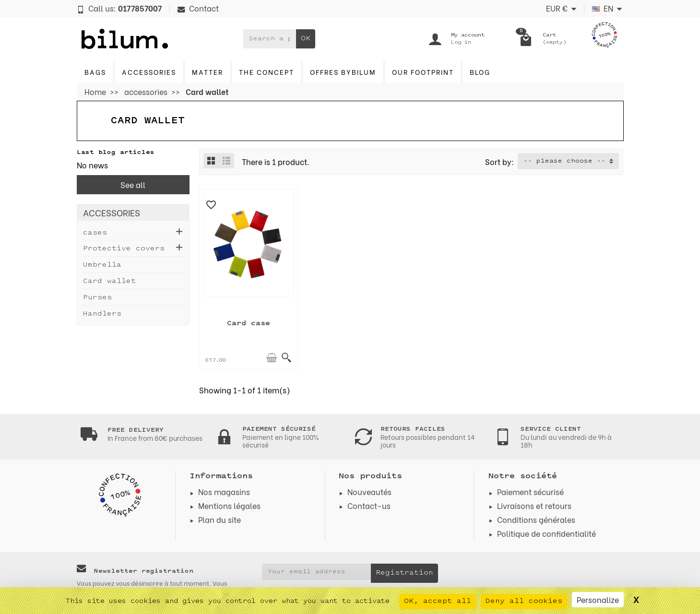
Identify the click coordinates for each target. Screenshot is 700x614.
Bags (95, 72)
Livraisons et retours (534, 505)
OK (306, 39)
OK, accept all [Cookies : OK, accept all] (438, 601)
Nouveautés (369, 491)
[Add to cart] (272, 358)
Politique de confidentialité (546, 533)
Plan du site (219, 519)
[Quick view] (286, 358)
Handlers (102, 314)
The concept (267, 72)
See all (133, 184)
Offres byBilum (343, 72)
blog (480, 72)
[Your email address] (316, 572)
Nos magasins (224, 491)
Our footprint (423, 72)
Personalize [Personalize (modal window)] (598, 599)
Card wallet (109, 281)
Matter (208, 72)
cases (95, 233)
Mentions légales (229, 505)
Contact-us (369, 505)
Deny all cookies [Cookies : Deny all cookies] (524, 601)
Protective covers (124, 249)
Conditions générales (536, 519)
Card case (249, 324)
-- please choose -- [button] (564, 161)
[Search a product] (270, 39)
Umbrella (102, 265)
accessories (149, 72)
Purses (97, 298)
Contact (198, 8)
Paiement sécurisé (530, 491)
